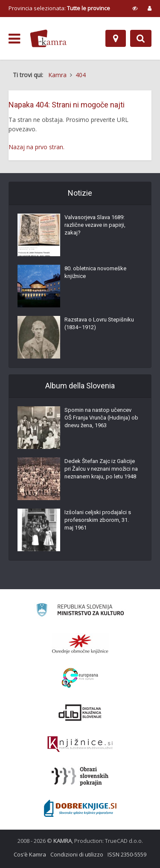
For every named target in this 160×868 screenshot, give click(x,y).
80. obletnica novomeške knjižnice (95, 272)
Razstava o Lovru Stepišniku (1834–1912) (99, 323)
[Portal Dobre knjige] (80, 808)
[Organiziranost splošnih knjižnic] (80, 644)
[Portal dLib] (80, 712)
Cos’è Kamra (30, 854)
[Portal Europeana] (80, 678)
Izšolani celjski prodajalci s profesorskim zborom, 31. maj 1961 (98, 520)
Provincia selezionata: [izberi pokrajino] (59, 8)
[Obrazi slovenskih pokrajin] (80, 776)
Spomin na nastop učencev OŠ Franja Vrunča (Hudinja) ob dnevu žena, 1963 (101, 418)
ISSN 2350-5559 (127, 854)
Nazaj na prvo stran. (36, 147)
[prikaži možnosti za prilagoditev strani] (135, 8)
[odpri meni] (14, 39)
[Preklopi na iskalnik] (141, 38)
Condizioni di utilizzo (77, 854)
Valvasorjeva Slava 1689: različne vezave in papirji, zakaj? (95, 225)
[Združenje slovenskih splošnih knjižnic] (80, 744)
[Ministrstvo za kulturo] (80, 611)
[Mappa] (116, 38)
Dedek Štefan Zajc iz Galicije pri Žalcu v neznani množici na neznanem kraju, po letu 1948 (101, 469)
